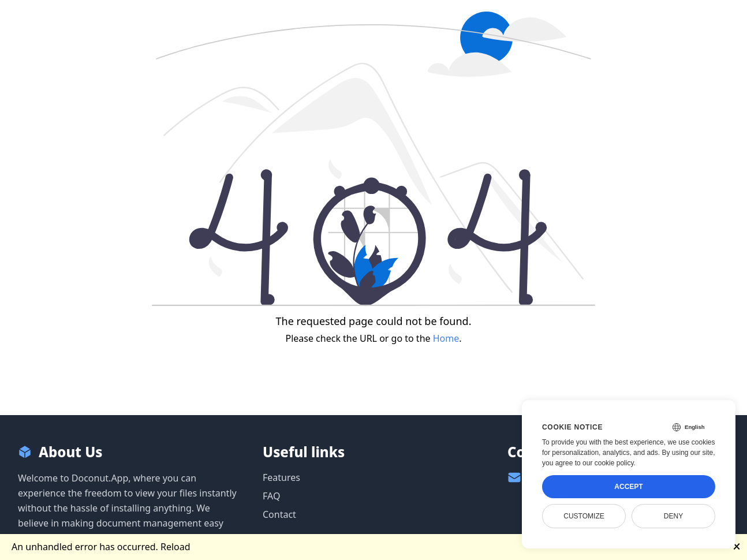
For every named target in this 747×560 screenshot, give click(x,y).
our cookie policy (608, 463)
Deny (673, 516)
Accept (628, 487)
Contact (279, 514)
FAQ (271, 496)
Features (281, 477)
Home (446, 338)
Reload (175, 547)
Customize (584, 516)
